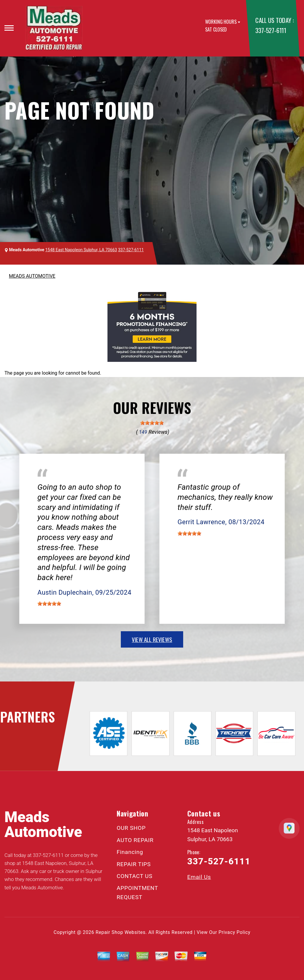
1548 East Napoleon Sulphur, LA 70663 (81, 250)
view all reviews (152, 639)
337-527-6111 (271, 30)
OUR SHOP (131, 828)
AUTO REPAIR (135, 840)
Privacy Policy (234, 932)
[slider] (152, 423)
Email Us (199, 877)
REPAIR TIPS (134, 864)
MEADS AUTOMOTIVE (32, 276)
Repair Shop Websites (121, 932)
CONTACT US (135, 876)
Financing (130, 852)
